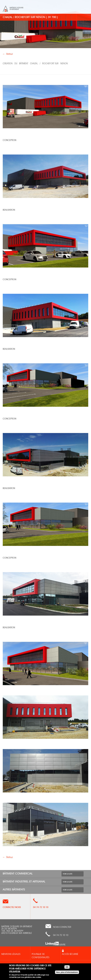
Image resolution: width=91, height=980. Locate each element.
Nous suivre (59, 945)
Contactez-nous (12, 907)
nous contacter (62, 927)
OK (67, 967)
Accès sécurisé (70, 954)
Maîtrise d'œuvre (17, 8)
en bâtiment (14, 9)
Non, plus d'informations (67, 972)
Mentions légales (11, 954)
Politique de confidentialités (40, 956)
